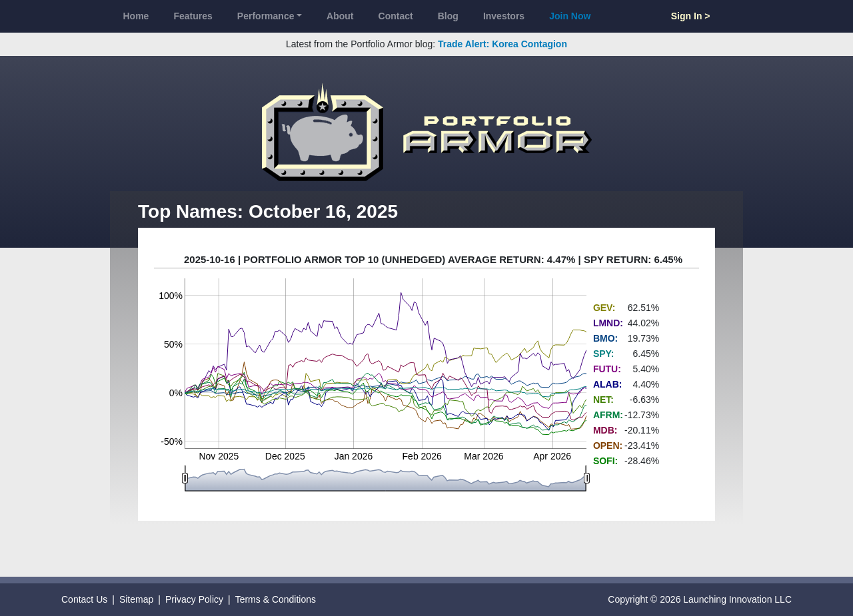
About (340, 16)
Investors (504, 16)
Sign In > (691, 16)
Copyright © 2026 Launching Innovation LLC (700, 599)
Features (193, 16)
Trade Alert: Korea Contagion (502, 44)
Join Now (570, 16)
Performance (266, 16)
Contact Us (84, 599)
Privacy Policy (194, 599)
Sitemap (136, 599)
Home (136, 16)
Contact (396, 16)
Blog (448, 16)
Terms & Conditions (276, 599)
